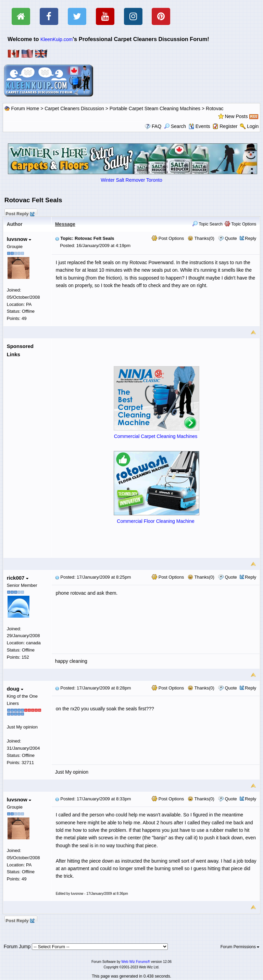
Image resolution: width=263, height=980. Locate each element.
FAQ (156, 126)
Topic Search (207, 224)
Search (175, 126)
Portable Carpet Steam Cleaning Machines (155, 108)
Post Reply (20, 213)
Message (65, 224)
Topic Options (240, 224)
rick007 (18, 578)
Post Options (168, 238)
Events (199, 126)
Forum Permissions (240, 947)
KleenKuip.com (57, 39)
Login (253, 126)
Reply (251, 238)
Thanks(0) (201, 238)
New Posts (236, 116)
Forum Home (25, 108)
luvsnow (19, 239)
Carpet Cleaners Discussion (74, 108)
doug (15, 689)
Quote (231, 238)
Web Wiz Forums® (136, 962)
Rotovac (215, 108)
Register (228, 126)
